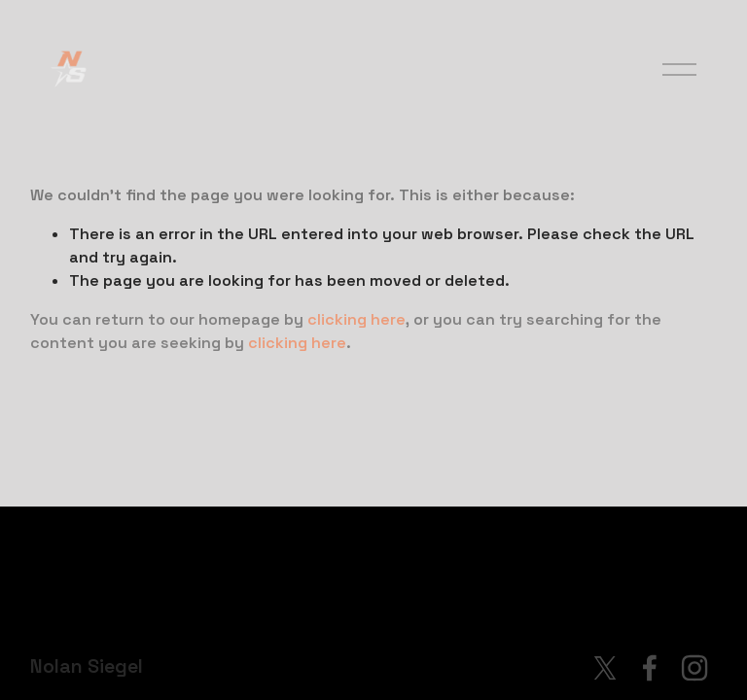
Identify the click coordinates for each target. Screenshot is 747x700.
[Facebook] (650, 668)
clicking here (356, 319)
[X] (605, 668)
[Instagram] (694, 668)
